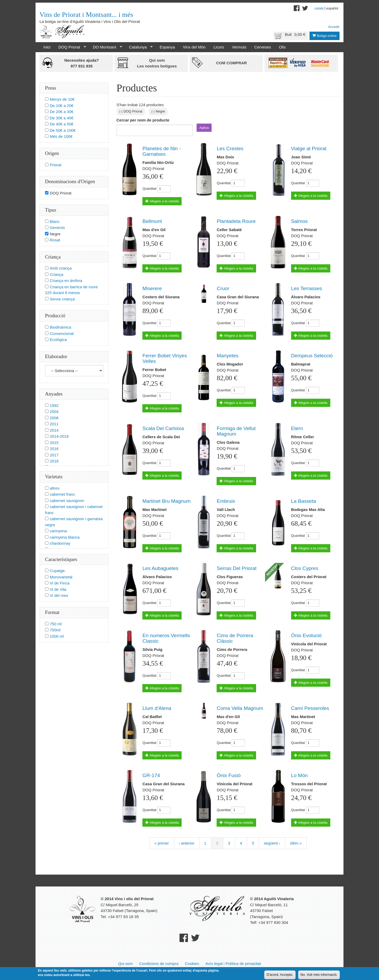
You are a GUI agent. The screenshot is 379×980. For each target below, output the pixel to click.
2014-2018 (59, 436)
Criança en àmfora (66, 281)
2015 (54, 443)
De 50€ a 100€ (63, 130)
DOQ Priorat (70, 47)
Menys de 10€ (62, 99)
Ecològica (58, 340)
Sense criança (62, 299)
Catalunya (139, 47)
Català (319, 8)
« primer (162, 843)
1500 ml (57, 636)
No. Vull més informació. (319, 975)
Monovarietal (61, 577)
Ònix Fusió (229, 775)
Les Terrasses (307, 288)
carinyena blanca (65, 537)
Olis (282, 47)
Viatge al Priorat (309, 148)
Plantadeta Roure (236, 221)
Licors (219, 47)
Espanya (167, 47)
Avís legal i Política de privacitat (233, 964)
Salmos (299, 221)
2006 (54, 418)
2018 (54, 461)
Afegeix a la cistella (162, 201)
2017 (54, 455)
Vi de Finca (60, 583)
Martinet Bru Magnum (166, 501)
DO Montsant (106, 47)
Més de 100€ (61, 136)
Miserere (152, 288)
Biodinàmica (61, 327)
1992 (54, 405)
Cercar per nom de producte (143, 120)
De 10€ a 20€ (62, 106)
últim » (296, 843)
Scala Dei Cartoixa (163, 428)
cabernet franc (62, 494)
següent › (272, 843)
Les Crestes (230, 148)
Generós (57, 228)
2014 (54, 430)
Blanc (55, 221)
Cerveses (263, 47)
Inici (47, 47)
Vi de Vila (58, 589)
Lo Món (299, 775)
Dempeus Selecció (312, 356)
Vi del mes (59, 595)
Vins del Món (194, 47)
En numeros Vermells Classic (166, 638)
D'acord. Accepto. (280, 975)
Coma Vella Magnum (240, 708)
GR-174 (151, 775)
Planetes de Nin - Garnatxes (162, 151)
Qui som (126, 964)
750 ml (56, 624)
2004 (54, 411)
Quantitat (149, 189)
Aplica (204, 128)
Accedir (334, 27)
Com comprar (231, 63)
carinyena (58, 531)
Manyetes (227, 356)
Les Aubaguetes (160, 568)
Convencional (62, 333)
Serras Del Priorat (236, 568)
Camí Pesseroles (310, 708)
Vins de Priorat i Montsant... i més (86, 15)
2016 (54, 449)
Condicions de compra (159, 964)
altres (55, 488)
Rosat (55, 240)
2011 (54, 424)
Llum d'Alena (157, 708)
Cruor (223, 288)
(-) (121, 111)
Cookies (192, 964)
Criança (57, 274)
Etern (297, 428)
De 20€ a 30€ (62, 112)
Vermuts (239, 47)
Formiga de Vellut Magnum (236, 431)
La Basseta (304, 501)
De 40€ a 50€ (62, 124)
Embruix (226, 501)
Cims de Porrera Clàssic (235, 638)
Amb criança (61, 268)
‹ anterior (187, 843)
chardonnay (60, 543)
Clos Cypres (305, 568)
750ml (55, 630)
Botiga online (325, 36)
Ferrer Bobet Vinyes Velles (165, 358)
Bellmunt (152, 221)
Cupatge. (58, 571)
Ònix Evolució (306, 635)
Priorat (56, 165)
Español (332, 8)
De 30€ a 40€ (62, 118)
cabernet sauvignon (67, 501)
